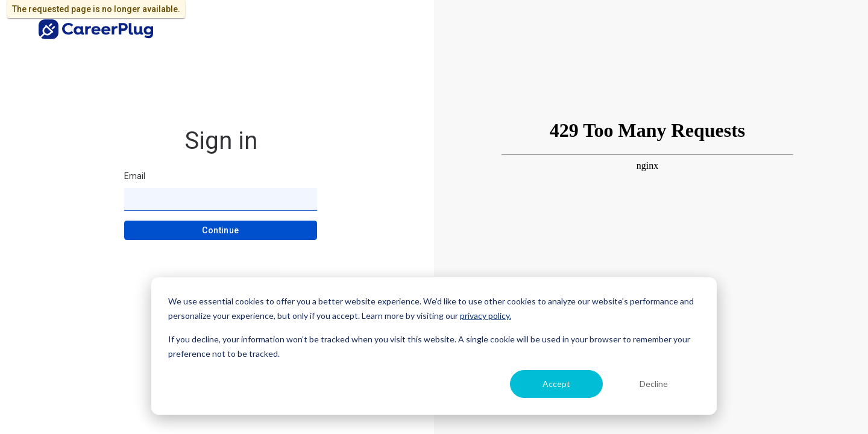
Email (135, 176)
